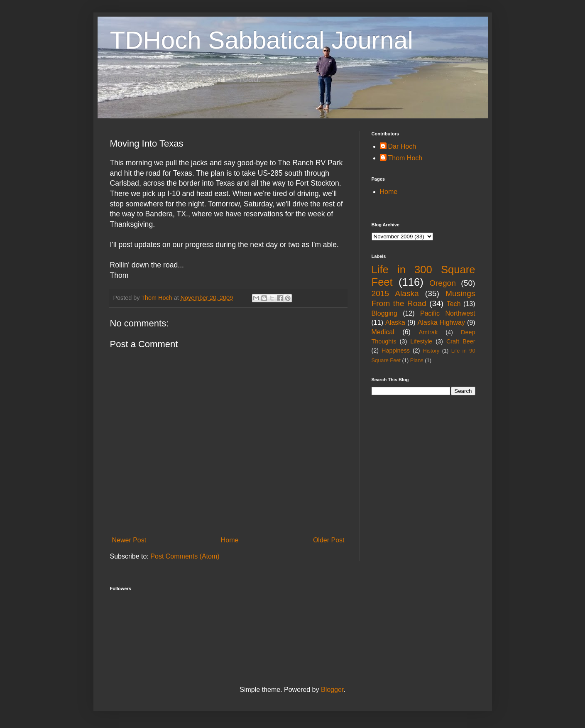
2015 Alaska (395, 293)
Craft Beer (461, 341)
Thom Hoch (405, 158)
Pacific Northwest (448, 313)
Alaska (395, 322)
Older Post (329, 540)
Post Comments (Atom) (185, 556)
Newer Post (129, 540)
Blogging (384, 313)
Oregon (443, 283)
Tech (454, 304)
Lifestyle (421, 341)
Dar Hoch (402, 146)
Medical (383, 332)
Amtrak (428, 332)
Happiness (396, 351)
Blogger (332, 690)
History (431, 351)
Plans (417, 360)
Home (230, 540)
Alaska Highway (441, 322)
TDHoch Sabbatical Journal (262, 40)
